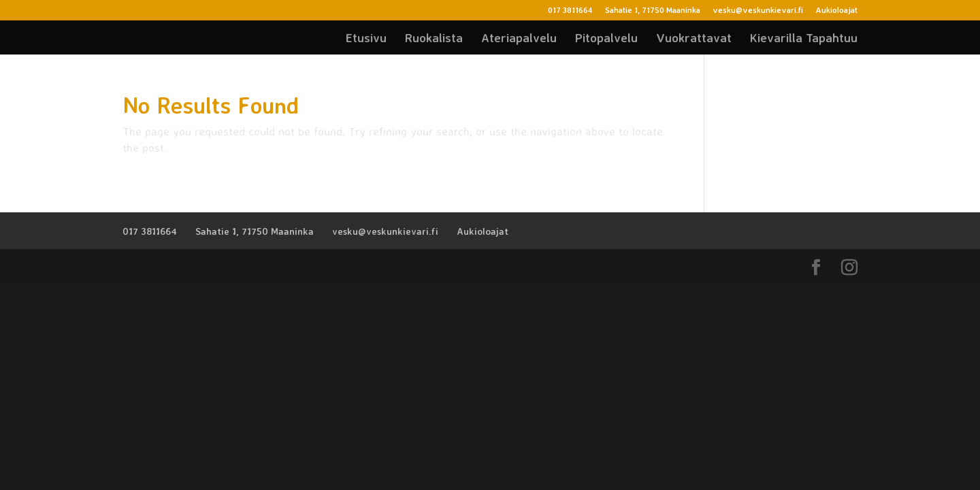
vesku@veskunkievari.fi (758, 11)
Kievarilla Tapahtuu (804, 39)
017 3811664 (570, 11)
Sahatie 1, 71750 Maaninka (653, 11)
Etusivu (366, 39)
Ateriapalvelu (519, 39)
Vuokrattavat (694, 39)
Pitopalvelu (606, 39)
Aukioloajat (836, 11)
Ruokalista (434, 39)
